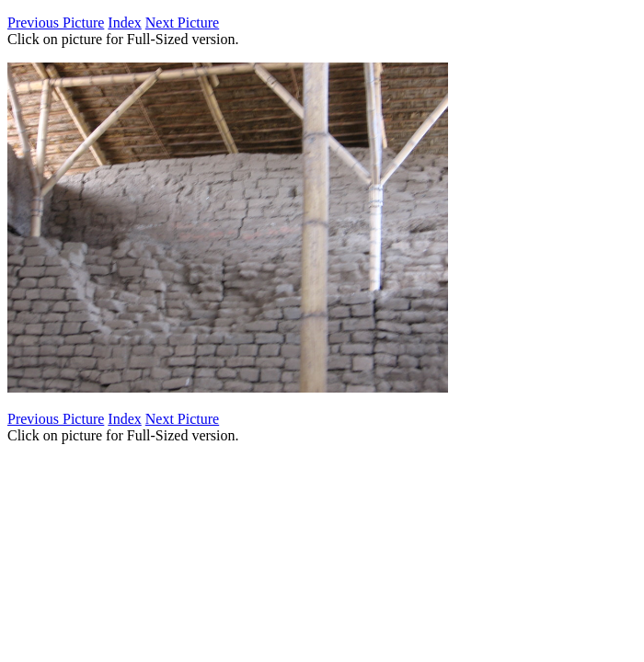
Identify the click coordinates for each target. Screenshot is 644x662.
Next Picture (182, 23)
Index (124, 23)
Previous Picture (56, 23)
